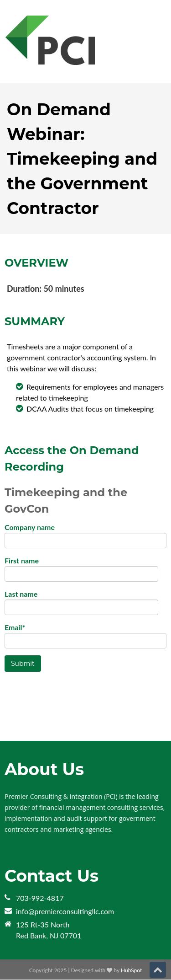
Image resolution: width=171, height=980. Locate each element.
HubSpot (131, 970)
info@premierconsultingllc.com (65, 911)
